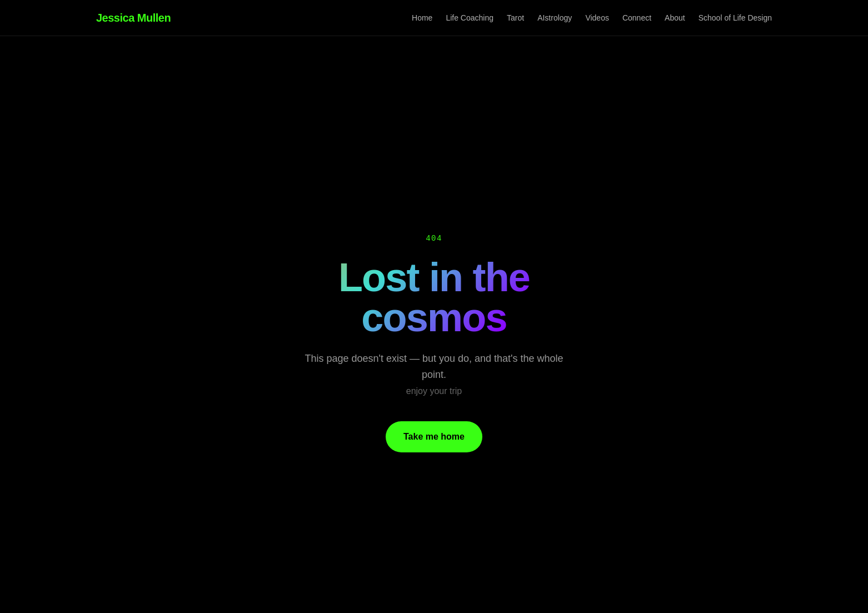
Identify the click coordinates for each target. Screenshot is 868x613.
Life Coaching (470, 18)
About (675, 18)
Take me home (434, 437)
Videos (597, 18)
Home (422, 18)
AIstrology (555, 18)
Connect (637, 18)
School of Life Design (735, 18)
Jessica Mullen (133, 18)
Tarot (515, 18)
